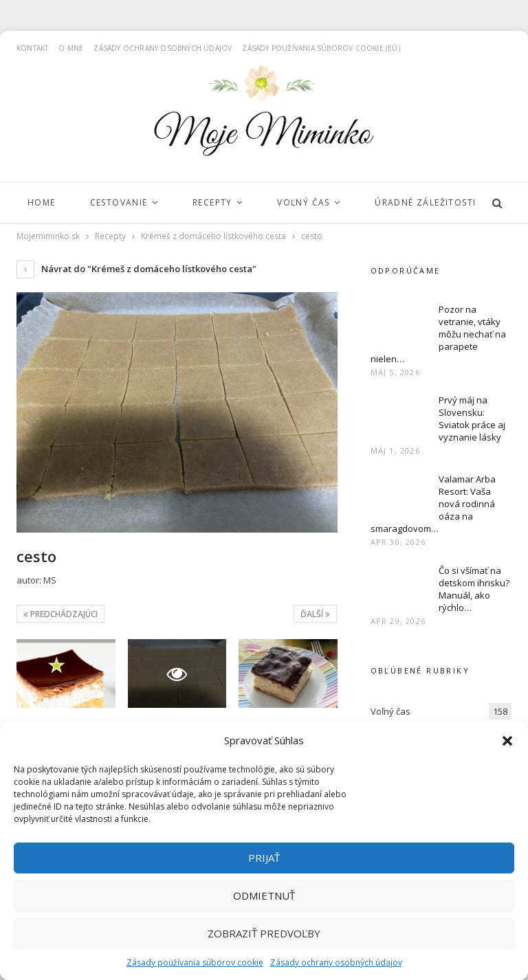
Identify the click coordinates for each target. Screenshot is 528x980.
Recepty (212, 202)
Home (42, 202)
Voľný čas (304, 202)
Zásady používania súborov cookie (195, 962)
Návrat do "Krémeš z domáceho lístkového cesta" (136, 269)
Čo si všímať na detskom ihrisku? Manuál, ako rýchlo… (474, 589)
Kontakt (32, 48)
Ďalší (315, 614)
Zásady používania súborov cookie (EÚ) (321, 48)
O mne (71, 48)
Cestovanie (119, 202)
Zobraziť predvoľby (264, 933)
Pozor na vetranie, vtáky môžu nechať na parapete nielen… (438, 334)
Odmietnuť (264, 895)
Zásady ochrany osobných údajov (336, 962)
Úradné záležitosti (425, 202)
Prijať (264, 858)
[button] (507, 741)
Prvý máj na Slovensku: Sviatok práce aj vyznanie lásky (472, 419)
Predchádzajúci (60, 614)
